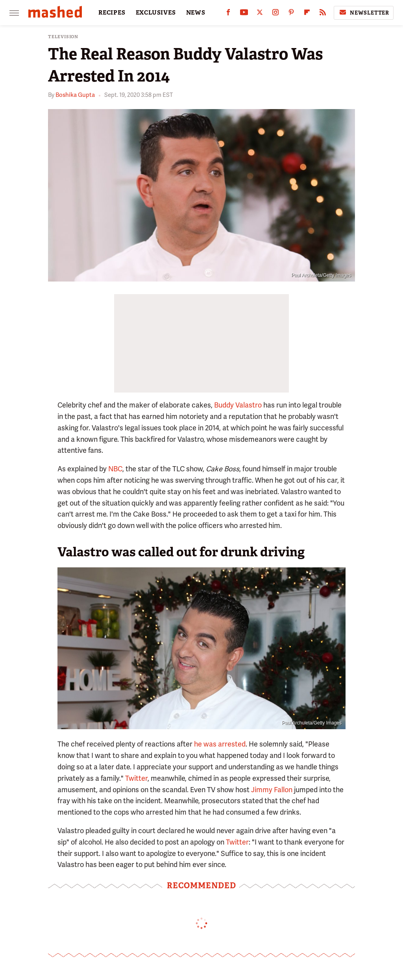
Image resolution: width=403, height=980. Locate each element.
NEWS (196, 13)
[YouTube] (244, 14)
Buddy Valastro (238, 405)
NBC (115, 469)
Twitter (136, 778)
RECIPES (112, 13)
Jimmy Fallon (272, 790)
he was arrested (220, 744)
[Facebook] (228, 14)
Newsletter (364, 13)
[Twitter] (260, 14)
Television (63, 37)
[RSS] (323, 14)
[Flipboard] (307, 14)
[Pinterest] (291, 14)
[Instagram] (275, 14)
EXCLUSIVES (156, 13)
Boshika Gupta (75, 95)
